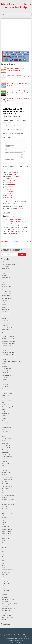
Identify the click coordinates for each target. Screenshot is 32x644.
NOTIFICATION (6, 439)
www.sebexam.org (7, 615)
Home (16, 242)
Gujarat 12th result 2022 (9, 357)
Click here (16, 176)
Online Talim (6, 452)
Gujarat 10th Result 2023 (9, 355)
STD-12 (4, 547)
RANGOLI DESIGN (7, 486)
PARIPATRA (5, 459)
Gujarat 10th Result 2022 (9, 353)
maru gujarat (6, 414)
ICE (3, 389)
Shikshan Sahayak (7, 511)
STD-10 (4, 543)
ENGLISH (5, 319)
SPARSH (4, 518)
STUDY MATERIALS (7, 570)
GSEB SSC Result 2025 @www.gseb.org (18, 76)
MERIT (4, 418)
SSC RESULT (5, 527)
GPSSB (4, 334)
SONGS (4, 516)
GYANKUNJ (5, 366)
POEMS (4, 466)
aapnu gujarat (6, 271)
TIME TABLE (6, 590)
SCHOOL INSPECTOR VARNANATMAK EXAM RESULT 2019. (13, 111)
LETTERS (5, 411)
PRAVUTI (5, 475)
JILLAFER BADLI (6, 400)
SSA (3, 520)
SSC (3, 525)
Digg (21, 208)
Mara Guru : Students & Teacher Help (16, 6)
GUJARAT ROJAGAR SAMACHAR (11, 362)
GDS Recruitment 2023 (9, 328)
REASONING (6, 488)
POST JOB (5, 470)
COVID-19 (5, 300)
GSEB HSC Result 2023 (8, 341)
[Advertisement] (16, 34)
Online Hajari (6, 450)
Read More (14, 233)
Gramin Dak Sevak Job (8, 337)
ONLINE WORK (6, 454)
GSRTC (4, 348)
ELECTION (5, 316)
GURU (4, 364)
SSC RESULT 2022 (7, 531)
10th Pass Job (6, 262)
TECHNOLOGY (6, 584)
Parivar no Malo (6, 461)
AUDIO (4, 282)
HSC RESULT (6, 384)
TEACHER (5, 581)
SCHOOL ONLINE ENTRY (9, 502)
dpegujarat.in (6, 310)
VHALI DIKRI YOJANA (8, 599)
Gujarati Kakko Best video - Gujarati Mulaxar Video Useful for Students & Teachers (18, 93)
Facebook (14, 206)
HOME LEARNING (7, 375)
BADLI (4, 285)
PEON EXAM (6, 464)
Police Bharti (6, 468)
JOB (3, 402)
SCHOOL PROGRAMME (9, 504)
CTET (3, 303)
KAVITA (4, 409)
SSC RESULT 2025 (7, 538)
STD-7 (4, 561)
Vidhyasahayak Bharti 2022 (10, 604)
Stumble (14, 208)
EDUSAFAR (5, 312)
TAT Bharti (5, 579)
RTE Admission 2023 (8, 495)
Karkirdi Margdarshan (8, 407)
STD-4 (4, 554)
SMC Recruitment (7, 513)
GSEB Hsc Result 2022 (8, 339)
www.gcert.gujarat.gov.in (9, 608)
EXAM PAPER (6, 323)
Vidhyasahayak (6, 602)
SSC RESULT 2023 (7, 534)
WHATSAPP (5, 606)
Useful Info (5, 597)
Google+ (7, 208)
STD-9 (4, 565)
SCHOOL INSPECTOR (16, 116)
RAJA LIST (5, 484)
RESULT (8, 116)
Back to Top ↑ (16, 643)
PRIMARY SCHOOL (7, 477)
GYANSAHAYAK (6, 368)
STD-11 (4, 545)
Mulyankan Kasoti (7, 427)
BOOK (4, 289)
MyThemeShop (13, 639)
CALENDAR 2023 (7, 294)
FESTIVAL (5, 325)
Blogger (14, 637)
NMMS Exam (6, 436)
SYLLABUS (5, 574)
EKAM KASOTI (6, 314)
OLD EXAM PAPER (7, 445)
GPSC (4, 332)
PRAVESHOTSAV (7, 473)
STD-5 (4, 556)
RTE (3, 493)
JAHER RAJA (5, 396)
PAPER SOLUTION (7, 457)
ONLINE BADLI (6, 448)
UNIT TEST (5, 595)
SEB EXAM (5, 509)
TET (3, 586)
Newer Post (5, 242)
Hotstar (4, 380)
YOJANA (4, 620)
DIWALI (4, 307)
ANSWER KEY (6, 278)
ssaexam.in (5, 522)
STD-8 (4, 563)
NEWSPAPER (6, 432)
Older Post (28, 242)
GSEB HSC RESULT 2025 (9, 346)
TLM (3, 593)
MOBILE (4, 420)
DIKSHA (4, 305)
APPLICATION (6, 280)
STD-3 (4, 552)
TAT (3, 577)
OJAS (3, 441)
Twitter (22, 206)
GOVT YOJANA (6, 330)
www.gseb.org (6, 611)
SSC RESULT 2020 (7, 529)
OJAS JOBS (5, 443)
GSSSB (4, 350)
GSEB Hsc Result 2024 (8, 343)
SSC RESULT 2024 (7, 536)
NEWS (4, 430)
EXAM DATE (5, 321)
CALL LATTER (6, 296)
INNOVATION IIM (7, 391)
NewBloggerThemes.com (16, 641)
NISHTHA (5, 434)
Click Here (15, 173)
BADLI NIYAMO (6, 287)
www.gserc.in (6, 613)
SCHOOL (4, 497)
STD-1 (4, 541)
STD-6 (4, 559)
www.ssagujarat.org (7, 618)
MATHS (4, 416)
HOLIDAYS (5, 373)
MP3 (3, 425)
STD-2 (4, 550)
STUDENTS (5, 568)
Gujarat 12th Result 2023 (9, 359)
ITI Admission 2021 (7, 393)
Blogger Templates (23, 637)
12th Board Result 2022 (8, 264)
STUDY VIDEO (6, 572)
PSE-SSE (4, 482)
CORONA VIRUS (7, 298)
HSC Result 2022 (7, 387)
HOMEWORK (6, 377)
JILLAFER (5, 398)
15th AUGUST (6, 266)
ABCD (4, 273)
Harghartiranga (6, 371)
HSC (3, 382)
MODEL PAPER (6, 423)
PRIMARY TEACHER (8, 479)
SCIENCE (5, 507)
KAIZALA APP (6, 405)
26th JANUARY (6, 269)
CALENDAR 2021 (7, 291)
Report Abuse (7, 624)
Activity (4, 276)
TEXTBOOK (5, 588)
